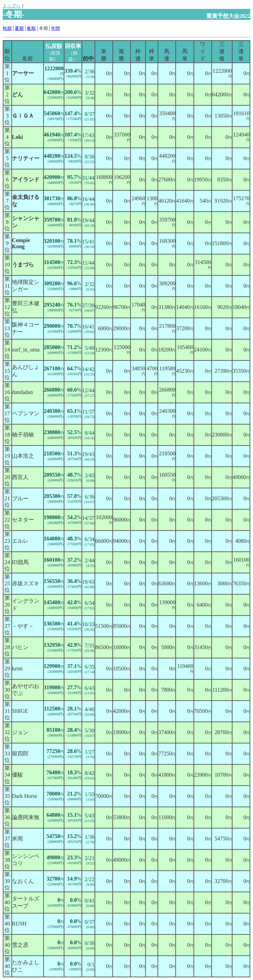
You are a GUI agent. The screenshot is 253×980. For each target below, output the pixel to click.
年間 (55, 28)
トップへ (12, 6)
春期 (31, 28)
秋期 (7, 28)
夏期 (19, 28)
